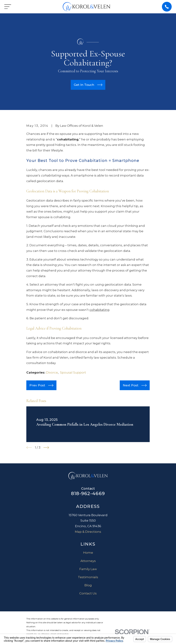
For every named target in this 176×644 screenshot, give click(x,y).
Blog (88, 585)
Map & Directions (88, 532)
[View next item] (46, 448)
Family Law (88, 569)
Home (88, 553)
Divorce (52, 372)
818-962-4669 (88, 493)
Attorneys (88, 561)
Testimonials (88, 577)
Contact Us (88, 593)
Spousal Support (73, 372)
